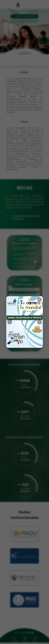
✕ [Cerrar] (39, 300)
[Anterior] (10, 322)
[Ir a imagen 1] (22, 346)
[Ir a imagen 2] (25, 346)
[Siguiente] (39, 322)
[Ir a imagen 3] (27, 346)
